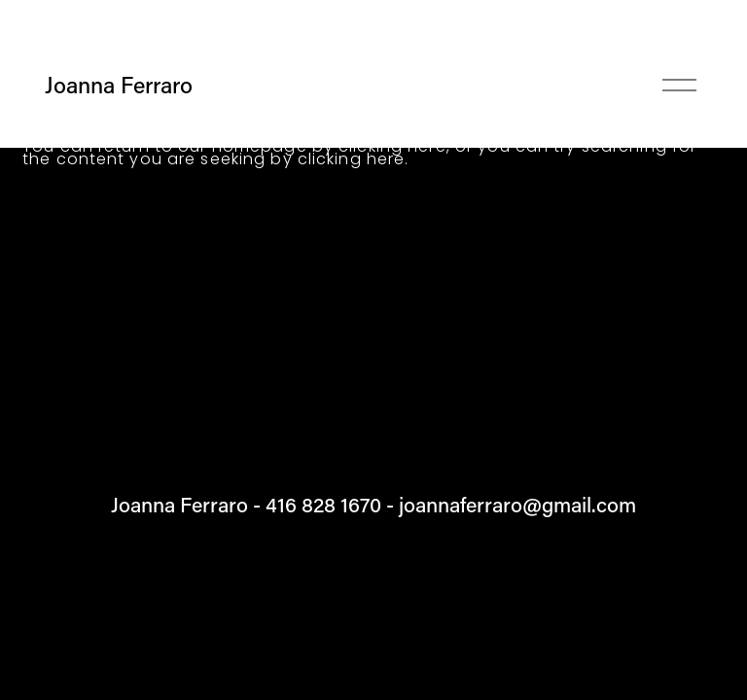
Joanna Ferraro (119, 85)
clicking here (352, 159)
